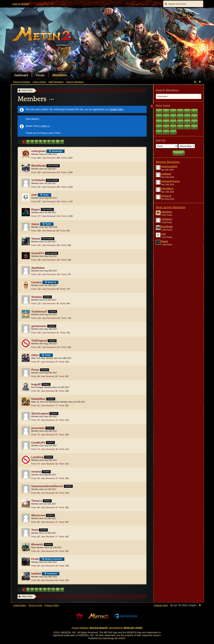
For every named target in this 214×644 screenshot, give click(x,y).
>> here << (44, 126)
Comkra (37, 282)
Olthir (35, 355)
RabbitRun (38, 399)
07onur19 (166, 196)
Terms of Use (35, 605)
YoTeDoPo (38, 180)
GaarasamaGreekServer (47, 486)
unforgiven (39, 151)
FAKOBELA (167, 189)
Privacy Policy (52, 605)
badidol (36, 574)
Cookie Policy (116, 109)
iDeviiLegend (40, 414)
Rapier (36, 210)
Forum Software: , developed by (107, 628)
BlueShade (39, 166)
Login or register (20, 4)
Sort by (161, 141)
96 (58, 142)
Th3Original (39, 341)
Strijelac (37, 297)
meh (34, 195)
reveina (36, 472)
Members (60, 75)
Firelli (35, 559)
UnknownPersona (170, 181)
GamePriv (38, 253)
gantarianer (39, 326)
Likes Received (49, 158)
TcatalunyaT (39, 312)
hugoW (36, 384)
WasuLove (38, 515)
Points (64, 158)
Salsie (35, 224)
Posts (34, 158)
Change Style (161, 605)
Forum (40, 75)
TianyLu (37, 501)
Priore (35, 370)
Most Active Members (171, 207)
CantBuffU (38, 443)
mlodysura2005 (169, 166)
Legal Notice (20, 605)
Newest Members (168, 162)
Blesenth (37, 544)
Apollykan (38, 268)
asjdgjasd (166, 174)
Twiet (35, 530)
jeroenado (38, 428)
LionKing (37, 457)
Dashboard (21, 75)
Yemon (36, 239)
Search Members (167, 90)
